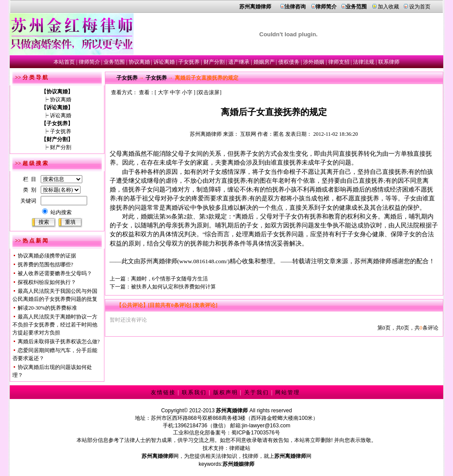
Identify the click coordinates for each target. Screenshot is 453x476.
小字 (187, 92)
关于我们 (257, 392)
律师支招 (339, 62)
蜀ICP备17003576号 (255, 433)
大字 (163, 92)
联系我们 (194, 392)
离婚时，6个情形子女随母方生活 (169, 279)
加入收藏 (388, 7)
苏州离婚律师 (206, 134)
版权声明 (226, 392)
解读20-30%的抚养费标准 (47, 308)
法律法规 (364, 62)
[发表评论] (205, 305)
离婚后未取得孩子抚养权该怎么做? (59, 342)
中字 (175, 92)
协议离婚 (139, 62)
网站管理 (288, 392)
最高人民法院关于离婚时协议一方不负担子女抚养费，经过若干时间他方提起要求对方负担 (55, 325)
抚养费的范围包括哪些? (45, 265)
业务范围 (114, 62)
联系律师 (389, 62)
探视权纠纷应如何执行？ (47, 282)
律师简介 (89, 62)
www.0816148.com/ (203, 261)
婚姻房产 (264, 62)
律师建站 (240, 448)
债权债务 (289, 62)
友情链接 (163, 392)
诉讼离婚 (164, 62)
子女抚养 (189, 62)
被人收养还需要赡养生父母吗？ (55, 273)
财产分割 (214, 62)
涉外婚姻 (314, 62)
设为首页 (420, 7)
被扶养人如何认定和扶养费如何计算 (173, 287)
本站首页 (64, 62)
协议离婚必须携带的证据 (47, 256)
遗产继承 (239, 62)
